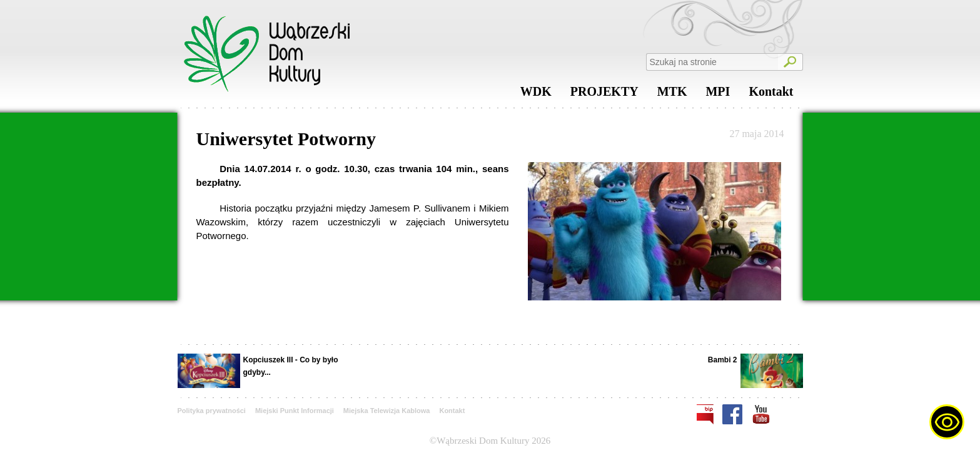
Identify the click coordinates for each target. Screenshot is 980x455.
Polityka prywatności (212, 411)
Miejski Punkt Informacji (295, 411)
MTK (672, 95)
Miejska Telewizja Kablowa (387, 411)
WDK (536, 95)
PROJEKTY (604, 95)
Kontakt (771, 95)
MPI (718, 95)
